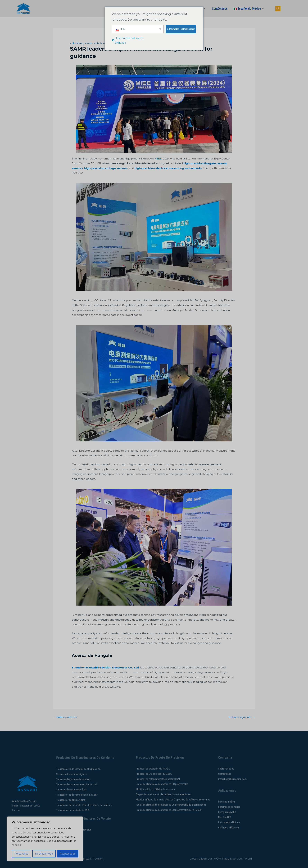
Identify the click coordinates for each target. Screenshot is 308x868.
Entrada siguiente (242, 717)
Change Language (181, 29)
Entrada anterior (65, 717)
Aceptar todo (68, 854)
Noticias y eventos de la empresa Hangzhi (99, 43)
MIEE (158, 159)
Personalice (21, 854)
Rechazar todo (44, 854)
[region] (45, 839)
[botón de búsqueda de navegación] (278, 9)
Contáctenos (220, 9)
